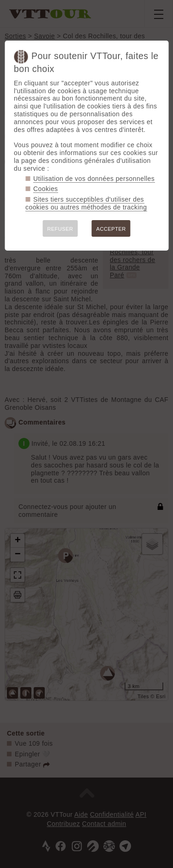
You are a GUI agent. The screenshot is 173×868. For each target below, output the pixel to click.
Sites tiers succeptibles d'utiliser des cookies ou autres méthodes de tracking (86, 203)
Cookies (46, 189)
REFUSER (60, 229)
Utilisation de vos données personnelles (94, 179)
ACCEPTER (111, 229)
